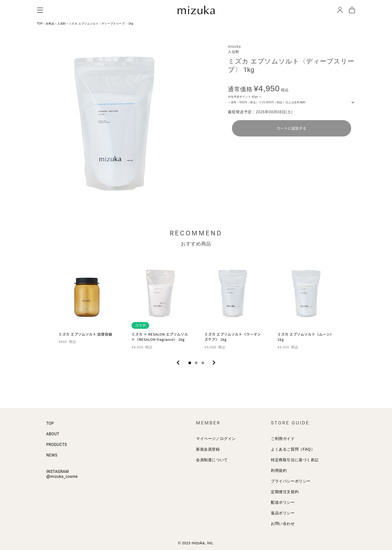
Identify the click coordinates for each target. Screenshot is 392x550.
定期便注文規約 (285, 492)
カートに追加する (292, 128)
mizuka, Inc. (203, 543)
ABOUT (53, 434)
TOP (40, 24)
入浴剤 (62, 24)
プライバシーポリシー (291, 481)
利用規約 (279, 470)
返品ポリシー (283, 513)
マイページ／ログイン (216, 439)
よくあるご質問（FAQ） (293, 449)
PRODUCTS (57, 445)
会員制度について (212, 460)
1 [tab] (190, 363)
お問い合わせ (283, 524)
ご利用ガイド (283, 439)
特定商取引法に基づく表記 (295, 460)
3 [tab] (203, 363)
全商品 (50, 24)
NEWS (52, 455)
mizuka (234, 46)
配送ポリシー (283, 502)
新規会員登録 (208, 449)
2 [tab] (196, 363)
